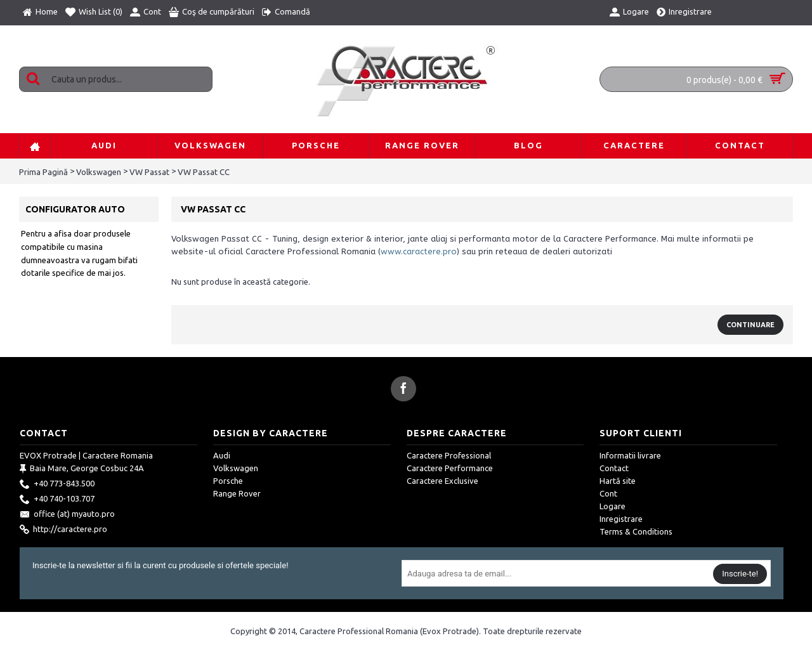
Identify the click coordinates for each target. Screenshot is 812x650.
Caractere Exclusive (442, 481)
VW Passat (149, 172)
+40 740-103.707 (57, 500)
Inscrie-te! (740, 574)
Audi (222, 455)
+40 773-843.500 (57, 484)
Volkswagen (99, 172)
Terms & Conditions (636, 531)
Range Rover (237, 493)
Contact (614, 468)
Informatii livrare (630, 455)
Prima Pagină (43, 172)
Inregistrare (621, 519)
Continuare (750, 325)
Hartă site (618, 481)
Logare (612, 506)
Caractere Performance (450, 468)
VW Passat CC (204, 172)
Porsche (228, 481)
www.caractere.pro (419, 251)
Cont (608, 493)
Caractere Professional (449, 455)
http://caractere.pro (63, 530)
